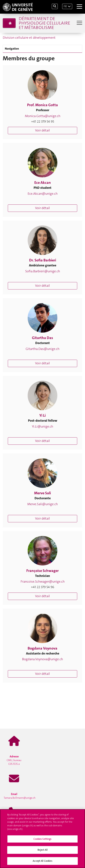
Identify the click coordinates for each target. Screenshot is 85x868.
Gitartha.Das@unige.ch (42, 349)
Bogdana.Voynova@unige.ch (42, 659)
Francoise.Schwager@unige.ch (43, 581)
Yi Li (42, 415)
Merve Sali (42, 493)
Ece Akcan (43, 183)
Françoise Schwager (42, 571)
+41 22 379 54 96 (43, 587)
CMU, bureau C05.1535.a (14, 760)
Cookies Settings (42, 840)
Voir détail (42, 130)
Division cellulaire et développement (29, 38)
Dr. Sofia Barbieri (43, 260)
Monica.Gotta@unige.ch (43, 116)
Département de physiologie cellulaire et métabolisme (44, 23)
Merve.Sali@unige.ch (42, 504)
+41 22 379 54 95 (43, 121)
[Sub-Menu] (79, 23)
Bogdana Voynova (42, 648)
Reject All (42, 851)
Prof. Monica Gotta (42, 105)
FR (65, 6)
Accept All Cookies (42, 862)
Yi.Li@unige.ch (42, 426)
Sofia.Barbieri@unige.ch (43, 271)
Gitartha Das (42, 338)
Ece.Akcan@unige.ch (43, 194)
